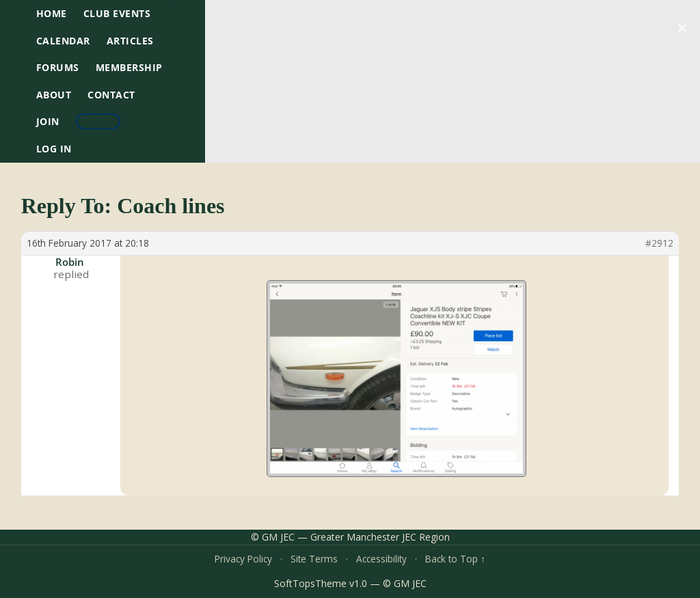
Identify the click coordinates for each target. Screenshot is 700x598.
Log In (54, 149)
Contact (111, 95)
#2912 (659, 243)
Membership (129, 67)
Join (48, 121)
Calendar (63, 41)
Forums (58, 67)
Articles (130, 41)
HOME (52, 13)
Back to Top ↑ (455, 559)
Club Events (117, 13)
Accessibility (381, 559)
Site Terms (314, 559)
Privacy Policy (243, 559)
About (54, 95)
